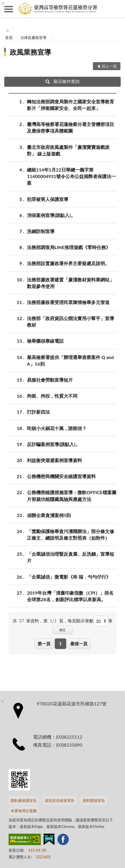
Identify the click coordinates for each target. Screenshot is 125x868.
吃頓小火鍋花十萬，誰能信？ (57, 428)
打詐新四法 (38, 412)
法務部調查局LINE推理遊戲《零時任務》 (69, 247)
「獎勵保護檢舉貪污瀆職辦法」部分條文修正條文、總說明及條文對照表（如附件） (71, 534)
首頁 (9, 38)
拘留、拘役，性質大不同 (52, 396)
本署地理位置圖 (24, 811)
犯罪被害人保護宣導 (48, 199)
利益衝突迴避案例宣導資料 (54, 460)
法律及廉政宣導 (33, 38)
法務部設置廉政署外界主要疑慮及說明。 (68, 263)
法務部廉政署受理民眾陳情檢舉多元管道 (68, 302)
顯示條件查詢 (63, 81)
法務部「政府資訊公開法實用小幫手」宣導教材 (71, 321)
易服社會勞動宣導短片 (50, 380)
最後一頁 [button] (79, 644)
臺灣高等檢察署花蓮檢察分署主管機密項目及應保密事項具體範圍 (71, 127)
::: (3, 3)
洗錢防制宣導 (41, 231)
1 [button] (60, 644)
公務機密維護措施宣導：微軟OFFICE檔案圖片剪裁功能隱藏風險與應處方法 (72, 495)
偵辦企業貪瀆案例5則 (49, 515)
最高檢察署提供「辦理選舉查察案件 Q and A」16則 (70, 360)
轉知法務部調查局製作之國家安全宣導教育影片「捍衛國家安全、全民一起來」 (71, 104)
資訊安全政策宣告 (60, 800)
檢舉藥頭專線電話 (45, 341)
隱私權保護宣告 (24, 800)
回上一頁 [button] (109, 66)
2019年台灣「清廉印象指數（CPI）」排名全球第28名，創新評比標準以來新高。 (70, 596)
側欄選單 (9, 9)
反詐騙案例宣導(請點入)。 (53, 444)
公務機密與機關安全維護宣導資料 (61, 476)
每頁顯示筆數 (81, 621)
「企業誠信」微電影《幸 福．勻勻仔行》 (69, 577)
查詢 (116, 9)
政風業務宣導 (30, 52)
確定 (62, 630)
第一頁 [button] (44, 644)
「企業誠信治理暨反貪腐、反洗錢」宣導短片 (71, 557)
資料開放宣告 (94, 800)
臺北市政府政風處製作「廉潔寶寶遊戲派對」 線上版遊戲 (68, 150)
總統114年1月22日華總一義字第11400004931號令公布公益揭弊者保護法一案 (71, 176)
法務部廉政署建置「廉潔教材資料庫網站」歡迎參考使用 (71, 283)
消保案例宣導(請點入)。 (51, 215)
